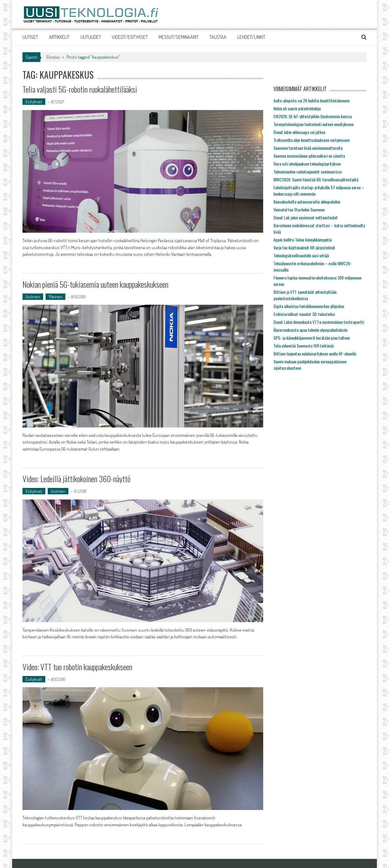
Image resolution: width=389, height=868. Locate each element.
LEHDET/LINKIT (251, 37)
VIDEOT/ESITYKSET (130, 37)
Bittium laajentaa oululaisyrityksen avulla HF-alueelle (315, 353)
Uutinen (33, 297)
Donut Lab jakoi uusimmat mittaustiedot (306, 217)
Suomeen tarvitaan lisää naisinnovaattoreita (308, 148)
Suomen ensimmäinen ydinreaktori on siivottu (309, 156)
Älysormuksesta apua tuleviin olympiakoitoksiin (310, 330)
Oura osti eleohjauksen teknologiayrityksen (307, 164)
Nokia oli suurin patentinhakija (297, 108)
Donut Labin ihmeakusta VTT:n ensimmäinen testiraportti (319, 322)
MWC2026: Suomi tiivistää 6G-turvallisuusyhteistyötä (316, 179)
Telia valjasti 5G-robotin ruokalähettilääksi (80, 89)
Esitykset (34, 102)
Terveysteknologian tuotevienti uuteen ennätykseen (313, 124)
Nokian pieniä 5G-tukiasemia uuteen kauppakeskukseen (95, 284)
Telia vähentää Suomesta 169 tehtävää (304, 346)
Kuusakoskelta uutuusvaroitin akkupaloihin (307, 202)
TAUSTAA (218, 37)
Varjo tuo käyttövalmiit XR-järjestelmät (304, 247)
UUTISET (30, 37)
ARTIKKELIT (59, 37)
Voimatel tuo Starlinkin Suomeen (299, 209)
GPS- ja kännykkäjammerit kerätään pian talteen (312, 338)
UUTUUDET (91, 37)
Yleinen (55, 297)
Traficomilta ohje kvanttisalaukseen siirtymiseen (312, 140)
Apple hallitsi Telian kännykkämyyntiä (303, 240)
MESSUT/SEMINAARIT (179, 37)
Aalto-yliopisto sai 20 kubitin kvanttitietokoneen (312, 100)
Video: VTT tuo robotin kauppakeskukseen (77, 667)
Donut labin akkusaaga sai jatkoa (299, 132)
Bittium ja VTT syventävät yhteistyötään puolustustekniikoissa (305, 295)
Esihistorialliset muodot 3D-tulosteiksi (304, 314)
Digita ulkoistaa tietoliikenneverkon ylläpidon (309, 306)
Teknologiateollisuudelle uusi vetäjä (301, 255)
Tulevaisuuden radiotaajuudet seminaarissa (308, 172)
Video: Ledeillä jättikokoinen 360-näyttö (76, 479)
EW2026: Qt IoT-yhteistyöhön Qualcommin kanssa (313, 116)
